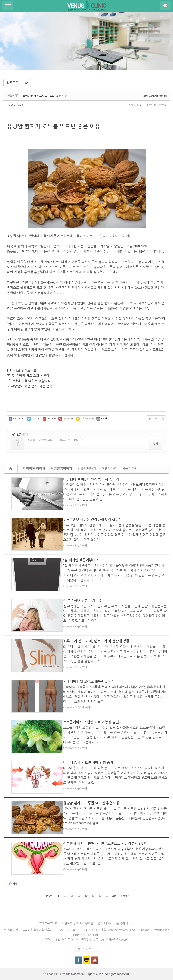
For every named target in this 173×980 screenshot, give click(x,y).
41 (93, 896)
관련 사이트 (84, 949)
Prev (48, 896)
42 (100, 896)
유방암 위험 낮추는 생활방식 (31, 381)
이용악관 (88, 923)
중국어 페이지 (125, 923)
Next (125, 896)
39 (79, 896)
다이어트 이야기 (34, 468)
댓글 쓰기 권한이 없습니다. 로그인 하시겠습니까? (56, 440)
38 (72, 896)
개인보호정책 (70, 923)
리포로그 (13, 83)
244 (114, 896)
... (65, 896)
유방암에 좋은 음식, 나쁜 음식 (32, 386)
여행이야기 (109, 468)
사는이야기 (130, 468)
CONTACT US (48, 923)
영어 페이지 (105, 923)
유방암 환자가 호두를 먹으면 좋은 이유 (45, 96)
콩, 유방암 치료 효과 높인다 (30, 376)
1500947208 (15, 105)
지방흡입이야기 (61, 468)
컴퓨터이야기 (87, 468)
